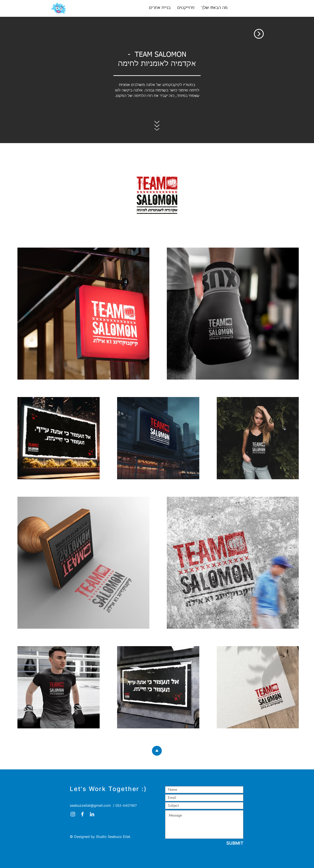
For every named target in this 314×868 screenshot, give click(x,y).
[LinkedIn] (92, 814)
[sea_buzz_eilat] (73, 814)
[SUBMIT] (235, 843)
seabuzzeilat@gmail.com (90, 805)
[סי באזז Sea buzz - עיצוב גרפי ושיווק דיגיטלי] (82, 814)
